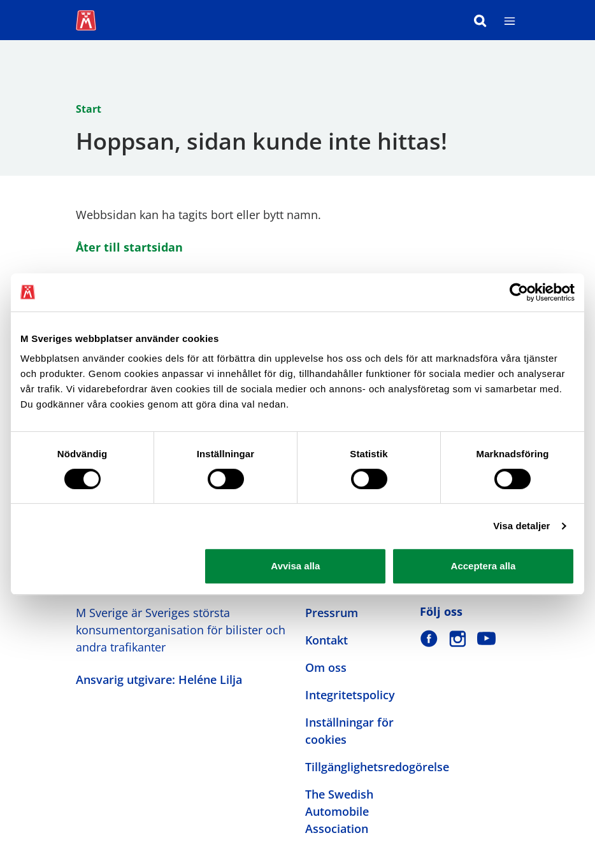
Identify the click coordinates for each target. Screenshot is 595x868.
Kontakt (326, 640)
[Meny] (510, 20)
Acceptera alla (484, 566)
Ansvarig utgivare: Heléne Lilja (159, 679)
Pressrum (332, 613)
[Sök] (480, 20)
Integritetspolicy (350, 695)
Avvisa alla (295, 566)
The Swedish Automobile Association (339, 811)
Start (89, 109)
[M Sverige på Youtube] (486, 638)
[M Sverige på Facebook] (429, 638)
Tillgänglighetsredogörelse (377, 767)
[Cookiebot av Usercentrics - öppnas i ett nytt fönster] (519, 292)
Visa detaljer (521, 526)
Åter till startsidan (129, 247)
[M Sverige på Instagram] (458, 638)
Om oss (326, 667)
